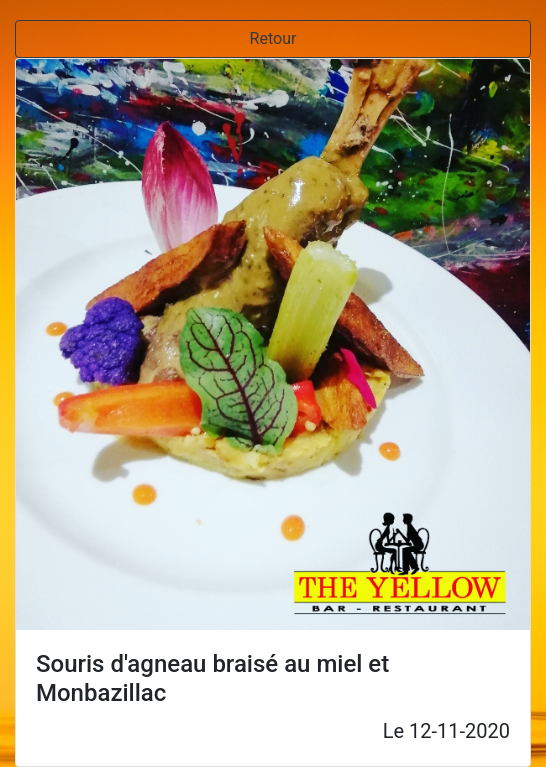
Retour (273, 38)
